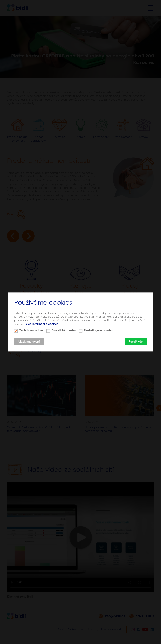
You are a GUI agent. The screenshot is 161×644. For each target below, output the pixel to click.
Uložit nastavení (29, 342)
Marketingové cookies (98, 331)
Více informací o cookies (42, 324)
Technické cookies (31, 331)
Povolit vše (136, 342)
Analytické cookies (64, 331)
